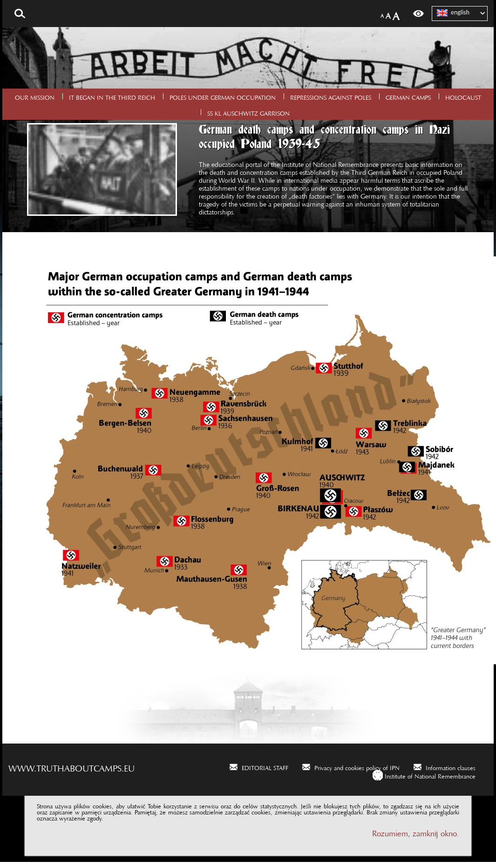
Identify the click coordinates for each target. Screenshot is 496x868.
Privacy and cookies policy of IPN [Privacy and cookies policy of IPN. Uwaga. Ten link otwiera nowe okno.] (357, 766)
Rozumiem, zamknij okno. (416, 831)
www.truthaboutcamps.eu (71, 766)
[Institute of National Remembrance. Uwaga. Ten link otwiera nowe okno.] (424, 775)
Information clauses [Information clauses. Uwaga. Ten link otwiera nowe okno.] (451, 766)
